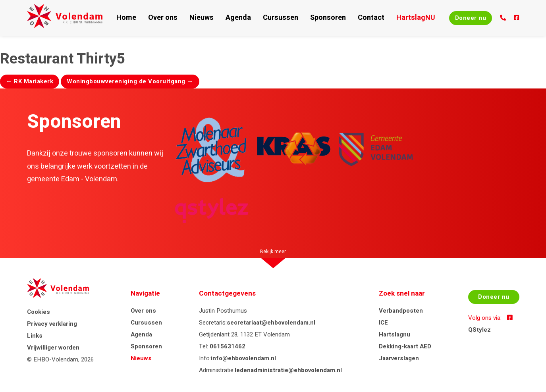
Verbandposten (400, 311)
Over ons (167, 18)
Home (134, 18)
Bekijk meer (273, 252)
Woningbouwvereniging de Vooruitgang (130, 81)
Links (35, 340)
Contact (351, 18)
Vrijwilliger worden (53, 352)
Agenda (234, 18)
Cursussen (272, 18)
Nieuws (202, 18)
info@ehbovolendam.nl (246, 358)
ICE (383, 323)
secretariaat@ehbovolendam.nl (273, 323)
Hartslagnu (394, 334)
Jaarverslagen (398, 358)
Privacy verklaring (52, 328)
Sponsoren (314, 18)
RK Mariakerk (30, 81)
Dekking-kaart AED (405, 346)
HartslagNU (391, 18)
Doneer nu (455, 18)
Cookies (39, 316)
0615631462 (230, 346)
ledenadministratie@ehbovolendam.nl (291, 370)
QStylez (476, 334)
